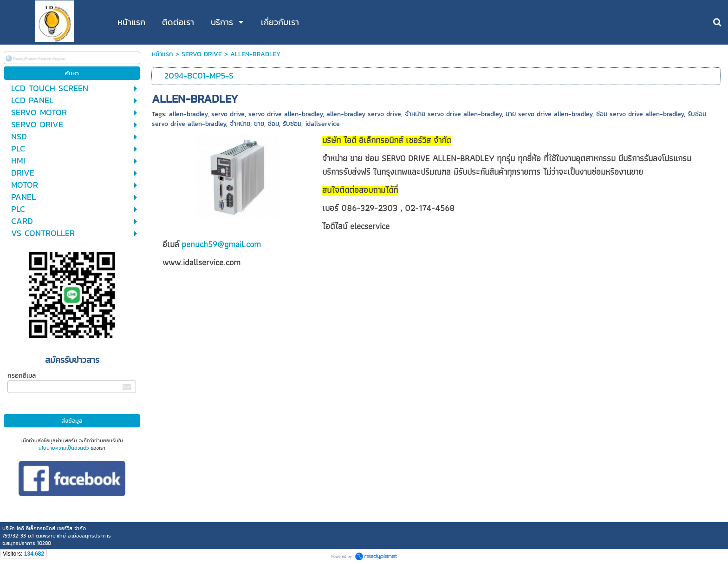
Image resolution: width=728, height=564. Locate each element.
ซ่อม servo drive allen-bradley (640, 114)
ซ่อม (273, 124)
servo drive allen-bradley (286, 114)
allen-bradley (188, 114)
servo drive (228, 114)
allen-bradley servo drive (364, 114)
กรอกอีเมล (22, 376)
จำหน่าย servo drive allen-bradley (453, 114)
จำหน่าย (240, 124)
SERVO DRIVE (202, 54)
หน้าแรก (162, 54)
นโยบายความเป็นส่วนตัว (64, 448)
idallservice (322, 124)
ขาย (259, 124)
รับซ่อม (292, 124)
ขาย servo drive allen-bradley (549, 114)
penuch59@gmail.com (221, 244)
